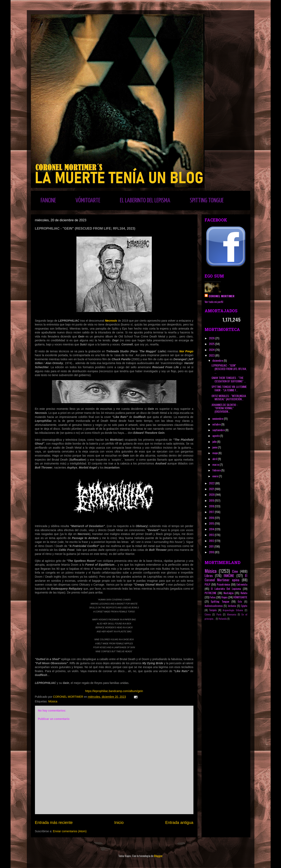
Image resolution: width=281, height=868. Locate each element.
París (219, 614)
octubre (217, 424)
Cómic (208, 614)
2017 (212, 512)
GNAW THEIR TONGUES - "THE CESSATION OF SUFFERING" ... (229, 379)
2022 (212, 483)
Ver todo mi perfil (214, 302)
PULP (207, 584)
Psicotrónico (223, 584)
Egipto (244, 606)
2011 (212, 546)
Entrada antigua (179, 822)
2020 (212, 494)
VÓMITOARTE (88, 201)
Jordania (232, 606)
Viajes (224, 597)
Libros (209, 576)
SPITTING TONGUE (207, 201)
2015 (212, 523)
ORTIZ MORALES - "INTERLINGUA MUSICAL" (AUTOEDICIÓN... (229, 397)
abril (215, 459)
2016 (212, 518)
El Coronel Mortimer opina (226, 578)
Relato (244, 593)
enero (216, 476)
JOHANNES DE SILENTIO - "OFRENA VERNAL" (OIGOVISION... (225, 408)
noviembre (218, 418)
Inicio (119, 822)
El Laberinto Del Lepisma (226, 589)
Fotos (213, 597)
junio (215, 447)
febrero (217, 470)
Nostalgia (228, 593)
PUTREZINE (210, 593)
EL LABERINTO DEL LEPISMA (145, 201)
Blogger (158, 856)
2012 (212, 541)
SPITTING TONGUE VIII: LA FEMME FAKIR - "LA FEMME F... (229, 388)
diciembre (218, 360)
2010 (212, 552)
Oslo (240, 602)
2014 (212, 529)
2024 (212, 350)
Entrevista (242, 584)
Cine (235, 571)
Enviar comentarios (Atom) (70, 831)
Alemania (232, 614)
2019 (212, 500)
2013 (212, 535)
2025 (212, 344)
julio (215, 441)
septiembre (219, 430)
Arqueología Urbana (233, 610)
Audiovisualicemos (214, 606)
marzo (216, 464)
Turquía (213, 610)
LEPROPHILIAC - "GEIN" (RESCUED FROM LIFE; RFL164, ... (229, 369)
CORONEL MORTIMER (222, 296)
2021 (212, 489)
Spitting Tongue (220, 601)
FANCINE (48, 201)
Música (53, 701)
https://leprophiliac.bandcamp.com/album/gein (114, 691)
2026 (212, 338)
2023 (212, 355)
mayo (215, 453)
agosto (216, 436)
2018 (212, 506)
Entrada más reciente (54, 822)
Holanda (223, 619)
